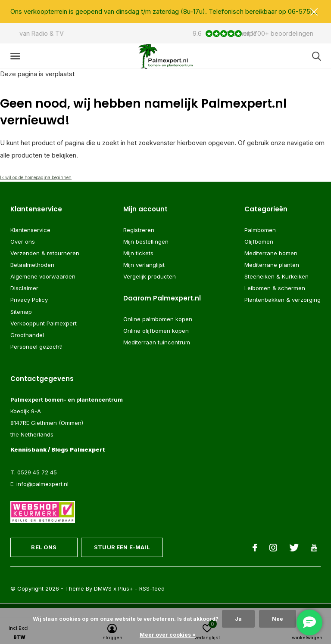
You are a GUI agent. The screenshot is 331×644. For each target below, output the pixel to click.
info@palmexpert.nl (42, 484)
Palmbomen (260, 230)
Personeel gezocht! (36, 347)
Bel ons (44, 547)
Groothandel (27, 335)
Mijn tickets (138, 253)
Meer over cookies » (168, 635)
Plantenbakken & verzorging (283, 300)
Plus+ (126, 589)
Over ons (23, 241)
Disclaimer (24, 288)
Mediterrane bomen (271, 253)
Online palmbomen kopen (158, 319)
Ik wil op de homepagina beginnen (36, 177)
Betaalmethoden (32, 265)
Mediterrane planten (272, 265)
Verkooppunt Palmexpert (44, 323)
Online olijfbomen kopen (156, 331)
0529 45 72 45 (37, 472)
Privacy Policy (29, 300)
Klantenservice (30, 230)
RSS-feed (152, 589)
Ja (238, 619)
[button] (17, 56)
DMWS (103, 589)
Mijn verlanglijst (144, 265)
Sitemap (21, 312)
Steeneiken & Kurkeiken (276, 277)
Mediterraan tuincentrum (157, 343)
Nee (278, 619)
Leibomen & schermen (275, 288)
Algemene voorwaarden (43, 277)
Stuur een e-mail (122, 547)
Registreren (139, 230)
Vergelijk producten (150, 277)
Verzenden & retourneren (45, 253)
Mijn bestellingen (146, 241)
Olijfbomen (259, 241)
